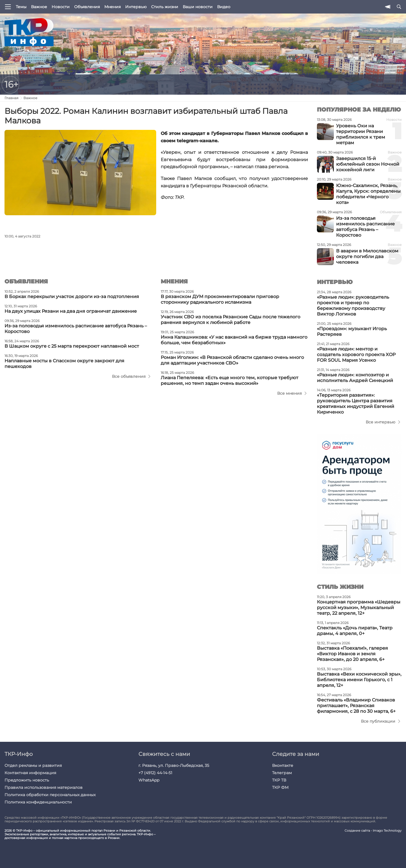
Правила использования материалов (44, 787)
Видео (224, 7)
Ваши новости (198, 7)
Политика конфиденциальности (38, 802)
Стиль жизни (165, 7)
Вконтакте (283, 765)
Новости (61, 7)
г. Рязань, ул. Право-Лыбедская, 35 (174, 765)
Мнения (112, 7)
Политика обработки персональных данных (50, 795)
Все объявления (129, 376)
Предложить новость (27, 780)
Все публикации (378, 721)
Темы (21, 7)
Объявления (87, 7)
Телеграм (282, 773)
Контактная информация (30, 773)
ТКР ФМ (280, 787)
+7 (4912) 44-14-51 (155, 773)
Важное (39, 7)
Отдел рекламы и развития (33, 765)
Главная (11, 98)
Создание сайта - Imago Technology (373, 831)
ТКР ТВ (279, 780)
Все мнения (289, 393)
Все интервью (380, 422)
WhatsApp (149, 780)
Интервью (136, 7)
